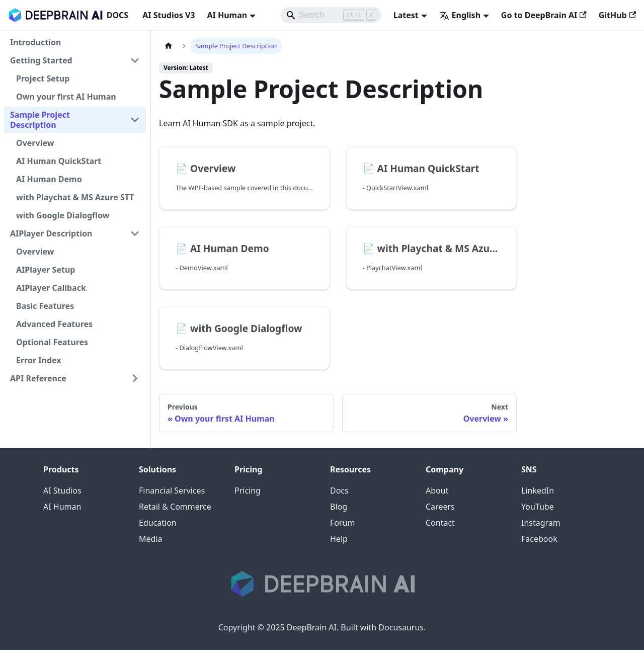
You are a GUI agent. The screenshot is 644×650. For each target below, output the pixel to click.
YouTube (538, 507)
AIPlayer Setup (46, 270)
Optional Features (52, 342)
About (437, 491)
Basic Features (45, 306)
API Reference (38, 378)
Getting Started (41, 60)
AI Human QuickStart (59, 161)
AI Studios (62, 491)
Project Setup (43, 78)
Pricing (248, 491)
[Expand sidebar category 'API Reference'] (135, 378)
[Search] (331, 15)
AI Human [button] (227, 15)
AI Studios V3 (169, 15)
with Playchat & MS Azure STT (75, 197)
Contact (440, 523)
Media (150, 539)
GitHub (617, 15)
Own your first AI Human (66, 97)
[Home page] (169, 46)
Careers (440, 507)
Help (339, 539)
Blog (339, 507)
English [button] (460, 15)
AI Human (62, 507)
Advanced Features (54, 324)
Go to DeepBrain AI (544, 15)
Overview (35, 143)
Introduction (35, 42)
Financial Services (172, 491)
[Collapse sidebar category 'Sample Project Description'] (135, 120)
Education (158, 523)
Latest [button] (406, 15)
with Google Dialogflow (63, 215)
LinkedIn (538, 491)
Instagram (541, 523)
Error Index (38, 360)
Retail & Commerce (175, 507)
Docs (339, 491)
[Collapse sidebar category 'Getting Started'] (135, 60)
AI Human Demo (49, 179)
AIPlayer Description (51, 233)
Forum (342, 523)
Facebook (539, 539)
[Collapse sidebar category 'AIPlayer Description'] (135, 233)
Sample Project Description (40, 120)
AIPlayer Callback (51, 288)
